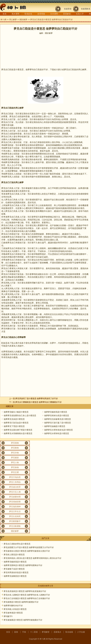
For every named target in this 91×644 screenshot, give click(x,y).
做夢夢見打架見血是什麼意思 (16, 423)
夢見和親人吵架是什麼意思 (15, 609)
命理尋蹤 (41, 14)
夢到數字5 (8, 616)
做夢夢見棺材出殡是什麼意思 (57, 416)
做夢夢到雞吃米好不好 (13, 606)
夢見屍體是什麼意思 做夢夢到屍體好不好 (21, 602)
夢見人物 (15, 462)
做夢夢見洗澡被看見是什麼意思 (58, 419)
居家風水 (57, 632)
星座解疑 (67, 14)
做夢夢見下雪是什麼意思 (14, 426)
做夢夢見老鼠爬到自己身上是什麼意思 (20, 416)
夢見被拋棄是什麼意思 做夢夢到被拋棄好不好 (23, 620)
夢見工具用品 (15, 482)
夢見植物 (15, 443)
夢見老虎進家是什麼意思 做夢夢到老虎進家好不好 (25, 591)
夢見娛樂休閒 (15, 497)
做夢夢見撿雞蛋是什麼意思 (15, 576)
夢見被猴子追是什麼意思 (14, 569)
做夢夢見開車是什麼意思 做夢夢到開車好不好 (23, 565)
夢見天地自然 (15, 477)
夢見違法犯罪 (15, 487)
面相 (16, 632)
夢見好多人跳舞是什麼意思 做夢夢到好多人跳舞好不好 (27, 595)
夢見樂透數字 (15, 521)
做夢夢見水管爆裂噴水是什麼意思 (18, 433)
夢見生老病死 (15, 516)
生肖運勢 (54, 14)
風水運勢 (15, 14)
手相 (24, 632)
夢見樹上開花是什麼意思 (14, 555)
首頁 (5, 14)
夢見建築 (15, 458)
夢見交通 (15, 472)
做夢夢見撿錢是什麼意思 (55, 426)
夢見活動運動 (15, 526)
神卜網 (3, 20)
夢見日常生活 (15, 511)
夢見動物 (15, 448)
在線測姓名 (86, 9)
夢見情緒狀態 (15, 502)
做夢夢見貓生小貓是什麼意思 (16, 412)
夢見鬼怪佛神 (15, 507)
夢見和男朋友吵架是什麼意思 (16, 573)
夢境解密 (46, 632)
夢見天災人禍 (15, 492)
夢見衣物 (15, 453)
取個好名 (28, 14)
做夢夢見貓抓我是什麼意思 (56, 412)
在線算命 (68, 9)
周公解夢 (13, 20)
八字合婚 (81, 632)
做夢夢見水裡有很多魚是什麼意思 (58, 430)
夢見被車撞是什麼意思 (13, 613)
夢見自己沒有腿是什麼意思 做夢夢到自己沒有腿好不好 (27, 598)
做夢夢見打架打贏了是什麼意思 (58, 423)
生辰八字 (80, 14)
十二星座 (34, 632)
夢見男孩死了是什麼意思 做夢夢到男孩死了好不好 (37, 399)
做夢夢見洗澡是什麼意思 (14, 419)
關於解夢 (23, 20)
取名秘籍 (69, 632)
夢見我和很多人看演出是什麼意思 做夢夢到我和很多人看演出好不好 (33, 558)
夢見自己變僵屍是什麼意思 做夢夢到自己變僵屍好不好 (38, 402)
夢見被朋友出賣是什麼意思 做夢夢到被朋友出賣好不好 (27, 551)
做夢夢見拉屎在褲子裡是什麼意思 (18, 430)
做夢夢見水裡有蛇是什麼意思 (57, 433)
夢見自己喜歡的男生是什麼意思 (17, 544)
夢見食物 (15, 467)
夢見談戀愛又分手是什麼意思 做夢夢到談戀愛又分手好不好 (29, 547)
